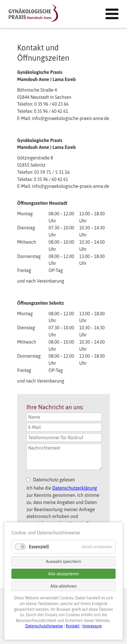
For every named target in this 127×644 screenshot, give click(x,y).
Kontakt (73, 626)
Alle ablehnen (64, 586)
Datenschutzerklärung (75, 488)
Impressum (92, 626)
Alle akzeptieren (64, 574)
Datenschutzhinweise (44, 626)
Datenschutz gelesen (54, 480)
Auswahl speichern (64, 561)
